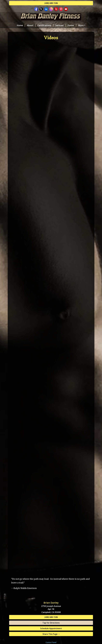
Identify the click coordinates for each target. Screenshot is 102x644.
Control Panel (51, 642)
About (31, 25)
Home (21, 25)
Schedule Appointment (51, 628)
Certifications (45, 25)
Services (61, 25)
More (81, 25)
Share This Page (50, 634)
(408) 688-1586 (51, 3)
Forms (72, 25)
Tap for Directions (51, 623)
